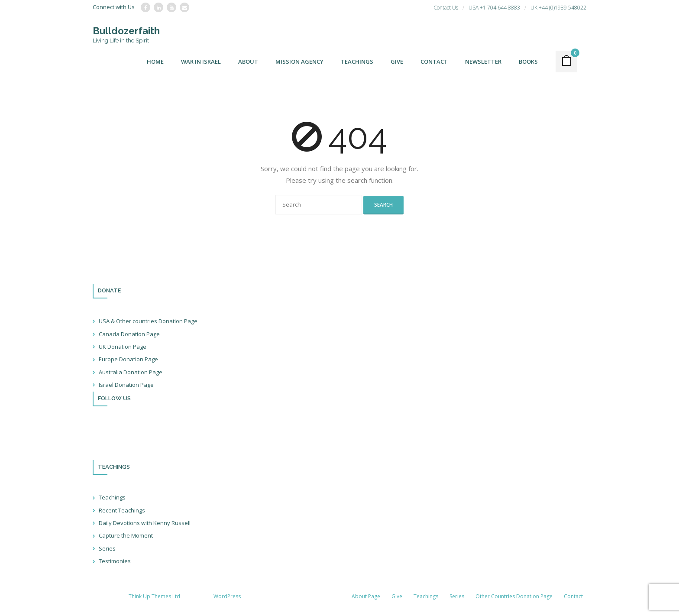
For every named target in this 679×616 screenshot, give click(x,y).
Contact (573, 596)
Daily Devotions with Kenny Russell (145, 523)
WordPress (227, 596)
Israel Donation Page (126, 385)
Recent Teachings (122, 510)
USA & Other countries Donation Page (148, 321)
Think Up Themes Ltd (154, 596)
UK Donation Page (123, 347)
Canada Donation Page (129, 334)
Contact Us (446, 8)
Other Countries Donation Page (514, 596)
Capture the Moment (126, 535)
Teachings (112, 497)
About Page (366, 596)
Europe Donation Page (128, 359)
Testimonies (115, 561)
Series (107, 548)
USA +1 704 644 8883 (494, 8)
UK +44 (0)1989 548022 (558, 8)
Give (397, 596)
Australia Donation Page (131, 372)
